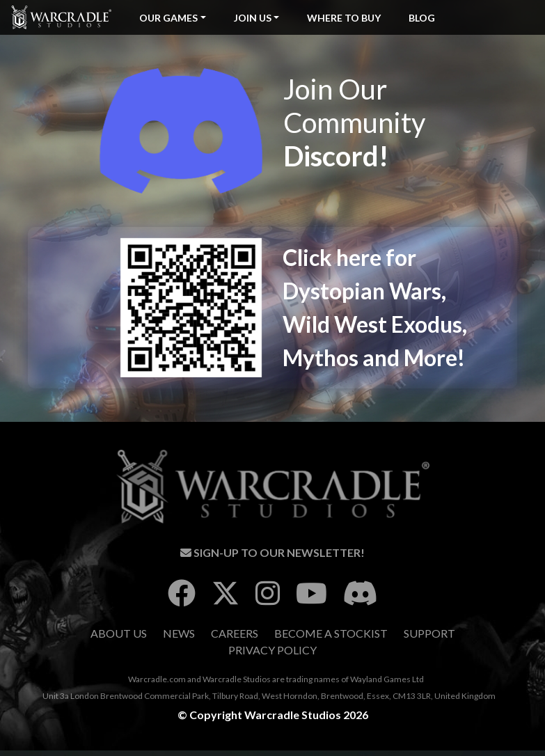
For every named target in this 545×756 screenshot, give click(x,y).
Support (429, 633)
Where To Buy (344, 18)
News (179, 633)
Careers (235, 633)
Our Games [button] (168, 18)
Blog (422, 18)
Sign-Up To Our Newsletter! (272, 552)
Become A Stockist (331, 633)
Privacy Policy (272, 650)
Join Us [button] (253, 18)
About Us (119, 633)
